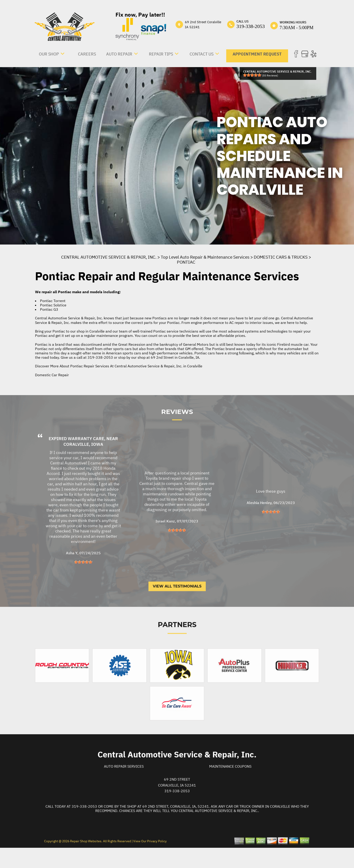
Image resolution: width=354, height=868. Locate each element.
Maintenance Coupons (230, 785)
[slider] (252, 75)
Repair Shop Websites (85, 860)
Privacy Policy (157, 860)
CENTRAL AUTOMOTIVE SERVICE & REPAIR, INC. (109, 257)
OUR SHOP (49, 54)
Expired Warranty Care (76, 457)
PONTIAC (186, 262)
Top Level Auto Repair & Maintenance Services (205, 257)
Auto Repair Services (124, 785)
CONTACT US (202, 54)
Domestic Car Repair (52, 375)
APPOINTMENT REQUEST (257, 54)
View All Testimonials (177, 605)
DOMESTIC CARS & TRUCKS (281, 257)
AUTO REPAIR (119, 54)
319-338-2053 (251, 26)
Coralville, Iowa (83, 463)
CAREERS (87, 54)
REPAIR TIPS (161, 54)
